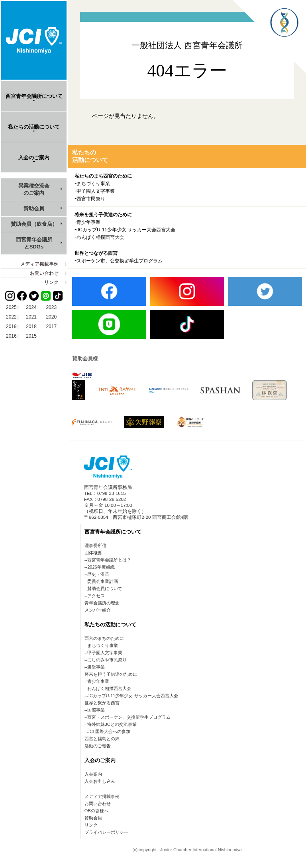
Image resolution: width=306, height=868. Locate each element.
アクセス (96, 596)
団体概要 (93, 553)
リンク (51, 282)
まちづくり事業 (93, 184)
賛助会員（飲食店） (34, 224)
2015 (31, 336)
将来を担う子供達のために (103, 215)
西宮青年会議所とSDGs (34, 243)
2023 (51, 307)
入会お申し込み (100, 781)
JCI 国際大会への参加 (109, 731)
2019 (11, 326)
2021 (31, 317)
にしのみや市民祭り (107, 660)
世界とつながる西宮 (96, 253)
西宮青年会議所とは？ (109, 560)
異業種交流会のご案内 (34, 189)
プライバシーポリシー (106, 832)
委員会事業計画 (103, 581)
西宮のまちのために (104, 638)
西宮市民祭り (91, 199)
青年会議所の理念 (102, 603)
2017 (51, 326)
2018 (31, 326)
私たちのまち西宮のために (103, 176)
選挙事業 (96, 667)
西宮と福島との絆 (102, 739)
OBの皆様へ (96, 811)
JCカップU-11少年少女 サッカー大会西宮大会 (126, 230)
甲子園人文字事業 (96, 191)
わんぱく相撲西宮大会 (100, 237)
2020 (51, 317)
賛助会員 (34, 208)
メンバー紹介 (98, 610)
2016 (11, 336)
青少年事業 (88, 222)
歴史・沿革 (98, 574)
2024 (31, 307)
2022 (11, 317)
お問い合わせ (44, 273)
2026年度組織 (101, 567)
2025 (11, 307)
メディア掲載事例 (39, 264)
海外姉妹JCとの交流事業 (112, 724)
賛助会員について (105, 588)
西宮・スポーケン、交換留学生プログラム (129, 717)
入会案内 (93, 774)
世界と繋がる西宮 (102, 703)
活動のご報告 (98, 746)
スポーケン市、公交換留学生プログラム (120, 261)
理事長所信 (95, 545)
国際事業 (96, 710)
